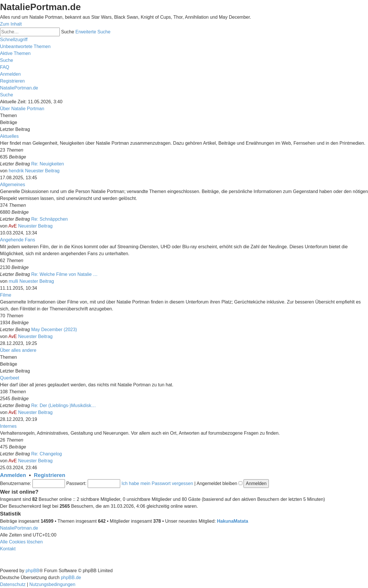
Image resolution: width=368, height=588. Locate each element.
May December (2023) (54, 330)
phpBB (32, 571)
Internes (8, 426)
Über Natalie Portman (22, 109)
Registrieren (50, 475)
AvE (13, 226)
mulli (13, 281)
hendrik (16, 171)
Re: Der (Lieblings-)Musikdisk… (64, 405)
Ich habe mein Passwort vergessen (157, 483)
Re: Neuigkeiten (48, 164)
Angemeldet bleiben (220, 483)
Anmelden (13, 475)
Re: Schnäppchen (50, 219)
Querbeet (10, 378)
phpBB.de (71, 577)
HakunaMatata (233, 521)
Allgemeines (13, 185)
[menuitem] (25, 46)
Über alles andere (18, 350)
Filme (6, 295)
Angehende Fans (18, 240)
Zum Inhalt (11, 24)
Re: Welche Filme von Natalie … (65, 274)
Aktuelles (9, 136)
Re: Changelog (47, 454)
